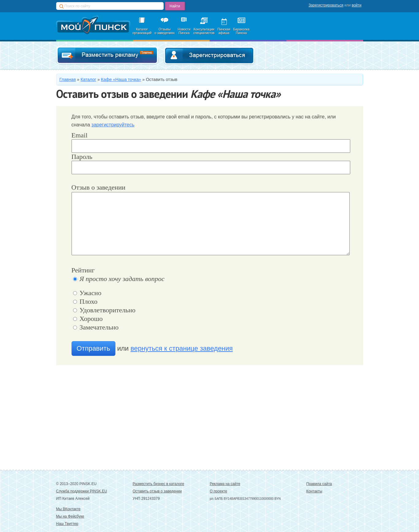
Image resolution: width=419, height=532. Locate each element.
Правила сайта (319, 484)
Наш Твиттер (67, 524)
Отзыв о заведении (99, 187)
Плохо (85, 301)
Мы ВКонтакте (68, 509)
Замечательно (96, 327)
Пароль (82, 157)
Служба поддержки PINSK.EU (82, 491)
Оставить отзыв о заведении (157, 491)
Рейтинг (83, 270)
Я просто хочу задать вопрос (119, 279)
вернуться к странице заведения (182, 348)
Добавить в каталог (107, 55)
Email (80, 135)
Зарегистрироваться (326, 5)
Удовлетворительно (104, 310)
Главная (68, 79)
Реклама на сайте (225, 484)
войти (357, 5)
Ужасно (87, 293)
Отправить (93, 348)
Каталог (88, 79)
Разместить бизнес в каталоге (158, 484)
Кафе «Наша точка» (121, 79)
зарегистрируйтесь (113, 125)
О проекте (218, 491)
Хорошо (88, 319)
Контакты (314, 491)
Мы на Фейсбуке (70, 516)
